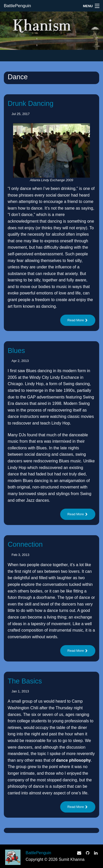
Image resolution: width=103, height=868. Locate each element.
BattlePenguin (17, 6)
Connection (25, 544)
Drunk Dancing (31, 104)
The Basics (25, 681)
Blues (16, 351)
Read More (78, 320)
